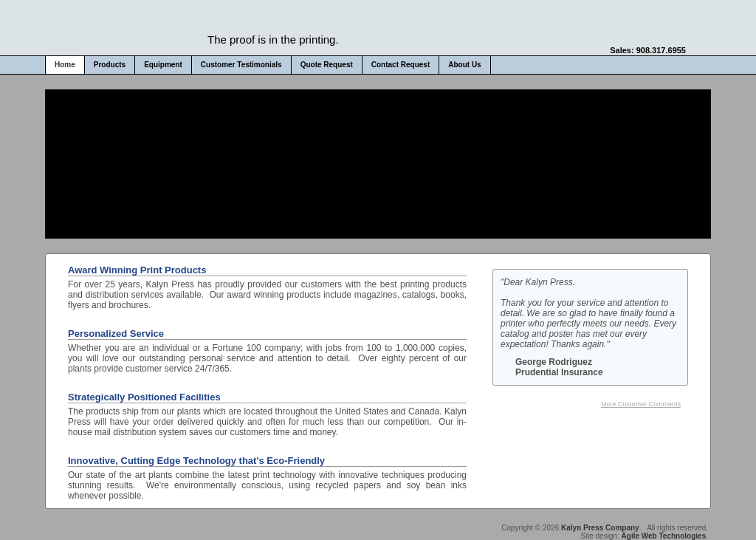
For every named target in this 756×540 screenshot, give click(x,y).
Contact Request (401, 65)
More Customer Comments (641, 404)
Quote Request (327, 65)
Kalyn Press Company (600, 528)
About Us (464, 65)
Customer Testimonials (241, 65)
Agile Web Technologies (664, 536)
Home (65, 65)
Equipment (163, 65)
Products (110, 65)
